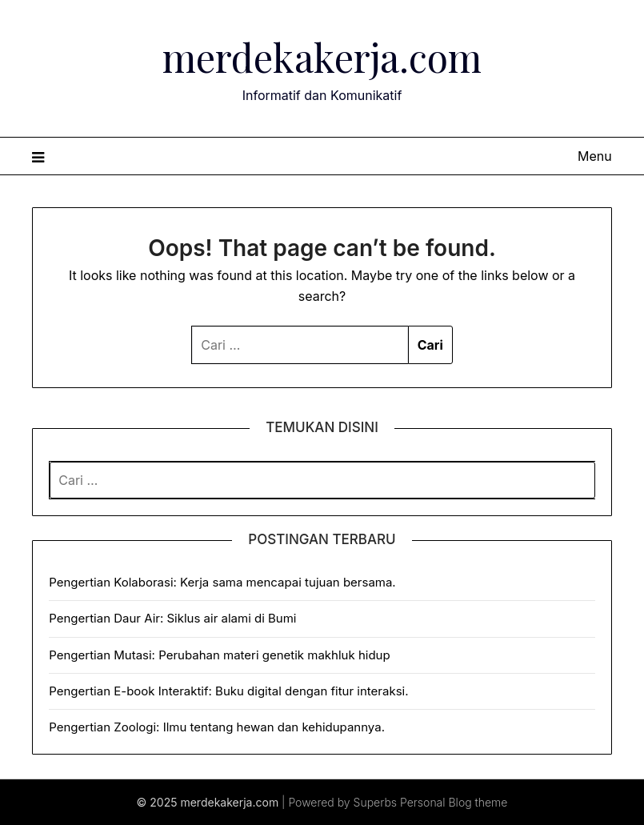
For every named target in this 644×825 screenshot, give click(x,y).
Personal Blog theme (454, 802)
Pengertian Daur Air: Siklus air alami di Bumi (172, 618)
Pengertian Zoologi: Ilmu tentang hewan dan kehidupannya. (217, 727)
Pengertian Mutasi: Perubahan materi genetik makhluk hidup (219, 655)
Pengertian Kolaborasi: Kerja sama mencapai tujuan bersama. (222, 582)
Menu (595, 156)
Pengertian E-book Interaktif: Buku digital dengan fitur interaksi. (228, 691)
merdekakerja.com (322, 57)
